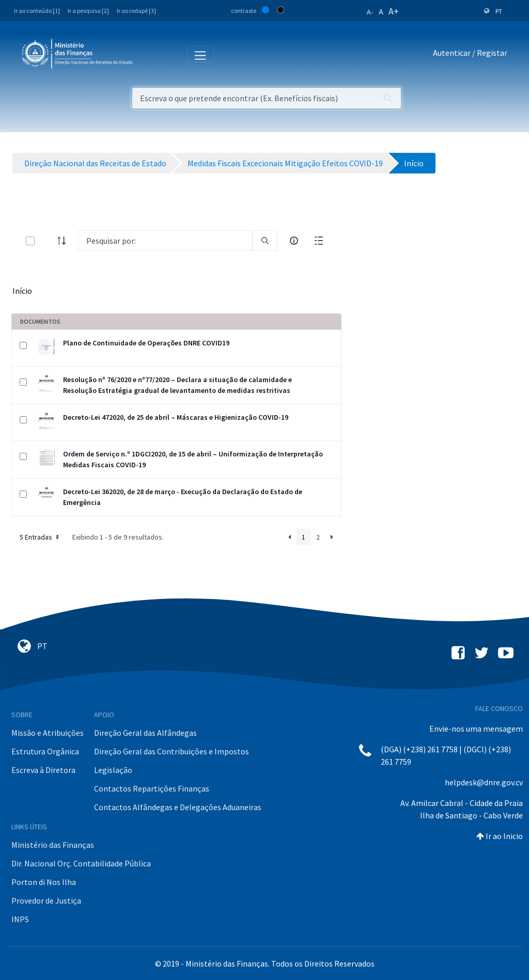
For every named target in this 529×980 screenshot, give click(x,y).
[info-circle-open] (294, 241)
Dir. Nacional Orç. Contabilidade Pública (81, 863)
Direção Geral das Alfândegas (145, 733)
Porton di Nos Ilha (44, 882)
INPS (20, 919)
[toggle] (47, 241)
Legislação (113, 770)
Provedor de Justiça (46, 900)
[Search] (165, 241)
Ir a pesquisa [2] (88, 11)
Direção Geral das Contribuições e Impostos (172, 751)
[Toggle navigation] (149, 53)
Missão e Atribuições (48, 733)
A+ (394, 11)
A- (370, 12)
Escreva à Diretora (43, 770)
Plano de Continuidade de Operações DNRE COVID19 (146, 343)
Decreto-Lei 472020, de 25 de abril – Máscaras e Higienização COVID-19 (176, 417)
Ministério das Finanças (53, 845)
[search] (265, 241)
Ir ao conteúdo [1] (37, 11)
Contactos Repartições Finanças (152, 788)
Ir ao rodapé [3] (136, 11)
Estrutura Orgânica (45, 751)
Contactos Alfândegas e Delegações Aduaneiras (178, 807)
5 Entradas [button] (40, 537)
